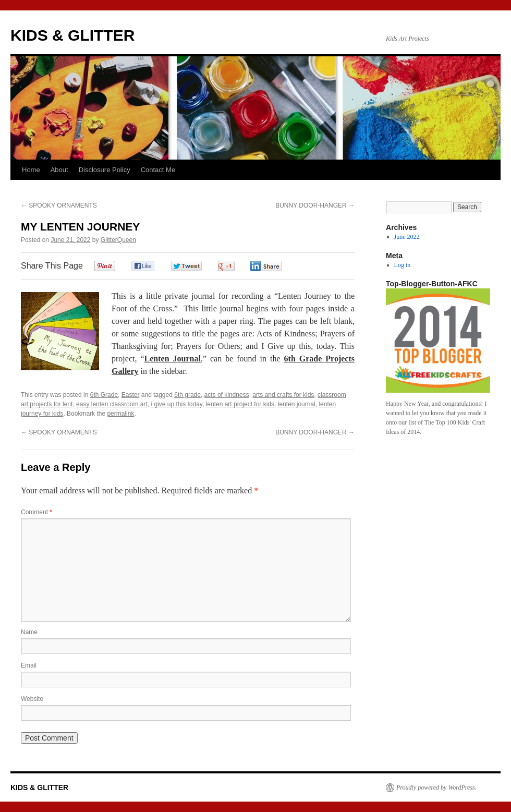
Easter (131, 395)
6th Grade (104, 395)
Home (31, 170)
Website (32, 699)
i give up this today (177, 404)
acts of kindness (227, 395)
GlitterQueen (118, 240)
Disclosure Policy (105, 170)
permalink (120, 414)
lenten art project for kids (240, 404)
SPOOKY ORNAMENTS (59, 205)
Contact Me (158, 170)
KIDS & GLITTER (72, 35)
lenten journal (297, 404)
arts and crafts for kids (283, 395)
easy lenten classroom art (112, 404)
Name (29, 632)
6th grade (187, 395)
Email (29, 665)
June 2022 (407, 237)
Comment (36, 512)
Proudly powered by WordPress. (436, 787)
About (59, 170)
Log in (403, 265)
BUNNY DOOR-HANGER (315, 205)
